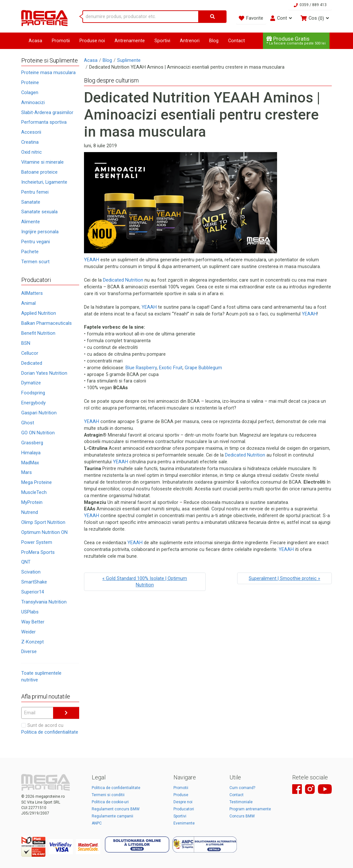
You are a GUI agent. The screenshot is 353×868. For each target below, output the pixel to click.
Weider (28, 632)
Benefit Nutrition (38, 333)
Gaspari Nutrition (39, 413)
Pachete (30, 252)
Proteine (30, 82)
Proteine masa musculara (48, 72)
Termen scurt (35, 262)
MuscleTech (34, 492)
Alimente (31, 222)
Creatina (30, 142)
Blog (214, 41)
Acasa (35, 41)
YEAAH (92, 260)
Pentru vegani (36, 242)
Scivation (31, 572)
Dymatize (31, 383)
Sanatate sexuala (39, 212)
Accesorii (31, 132)
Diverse (29, 651)
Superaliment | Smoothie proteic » (284, 578)
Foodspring (33, 393)
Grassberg (32, 443)
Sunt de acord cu (50, 729)
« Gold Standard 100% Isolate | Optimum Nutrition (145, 582)
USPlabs (30, 612)
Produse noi (92, 41)
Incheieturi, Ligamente (44, 182)
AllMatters (32, 293)
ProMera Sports (38, 552)
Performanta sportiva (44, 122)
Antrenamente (130, 41)
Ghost (28, 423)
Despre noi (183, 802)
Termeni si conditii (108, 795)
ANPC (97, 823)
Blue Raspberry (141, 368)
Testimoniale (241, 802)
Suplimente (129, 60)
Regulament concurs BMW (116, 809)
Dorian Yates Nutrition (44, 373)
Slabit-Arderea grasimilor (47, 112)
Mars (27, 472)
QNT (26, 562)
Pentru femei (35, 192)
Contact (237, 41)
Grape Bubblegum (203, 368)
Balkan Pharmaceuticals (46, 323)
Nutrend (30, 512)
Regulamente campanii (112, 816)
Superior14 (33, 592)
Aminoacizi (33, 102)
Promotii (61, 41)
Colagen (30, 92)
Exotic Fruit (171, 368)
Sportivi (162, 41)
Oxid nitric (32, 152)
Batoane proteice (39, 172)
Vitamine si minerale (42, 162)
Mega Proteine (37, 482)
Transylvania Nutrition (44, 602)
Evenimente (184, 823)
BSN (26, 343)
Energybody (33, 403)
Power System (37, 542)
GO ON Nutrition (38, 433)
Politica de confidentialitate (50, 732)
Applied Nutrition (39, 313)
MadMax (30, 463)
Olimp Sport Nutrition (43, 522)
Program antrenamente (250, 809)
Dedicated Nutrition (123, 280)
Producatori (184, 809)
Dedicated (32, 363)
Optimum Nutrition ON (44, 532)
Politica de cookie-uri (110, 802)
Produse (181, 795)
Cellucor (30, 353)
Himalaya (31, 453)
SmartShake (34, 582)
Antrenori (190, 41)
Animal (28, 303)
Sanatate (31, 202)
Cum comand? (242, 788)
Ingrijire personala (40, 232)
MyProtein (32, 502)
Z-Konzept (33, 642)
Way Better (33, 622)
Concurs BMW (242, 816)
